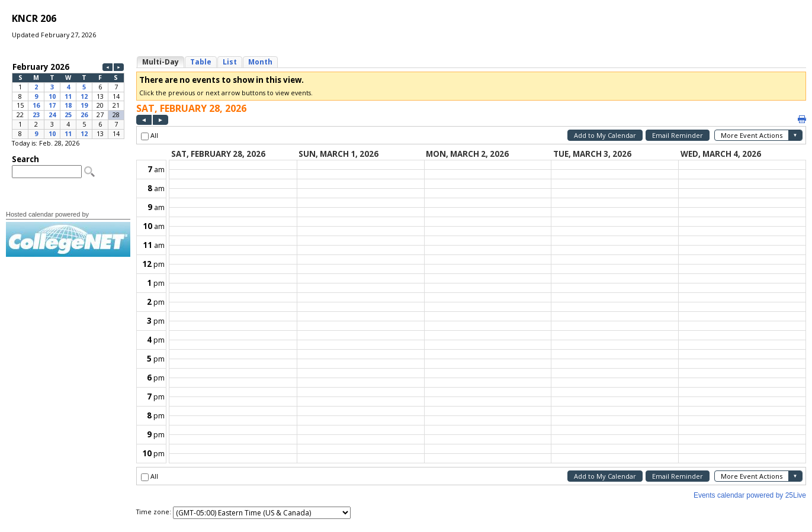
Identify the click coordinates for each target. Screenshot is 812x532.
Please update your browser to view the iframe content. (68, 100)
